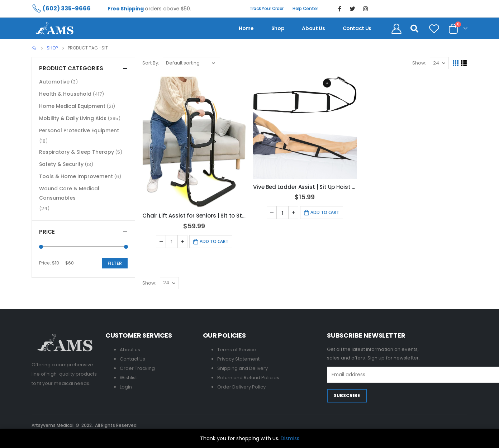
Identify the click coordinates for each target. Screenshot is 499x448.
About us (313, 28)
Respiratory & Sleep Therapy (77, 152)
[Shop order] (191, 63)
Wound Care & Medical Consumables (69, 193)
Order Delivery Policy (241, 387)
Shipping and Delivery (243, 368)
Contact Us (132, 359)
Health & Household (65, 94)
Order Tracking (137, 368)
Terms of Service (237, 350)
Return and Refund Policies (248, 378)
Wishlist (128, 378)
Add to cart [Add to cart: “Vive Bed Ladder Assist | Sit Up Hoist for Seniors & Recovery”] (325, 212)
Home (246, 28)
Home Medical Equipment (72, 106)
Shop (278, 28)
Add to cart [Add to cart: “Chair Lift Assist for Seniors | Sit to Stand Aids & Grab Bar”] (214, 241)
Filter (115, 263)
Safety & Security (61, 164)
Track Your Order (267, 8)
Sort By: (151, 63)
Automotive (54, 82)
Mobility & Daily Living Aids (73, 118)
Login (126, 387)
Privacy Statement (238, 359)
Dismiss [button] (290, 438)
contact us (357, 28)
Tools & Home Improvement (76, 176)
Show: (419, 63)
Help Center (305, 8)
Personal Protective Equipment (79, 130)
